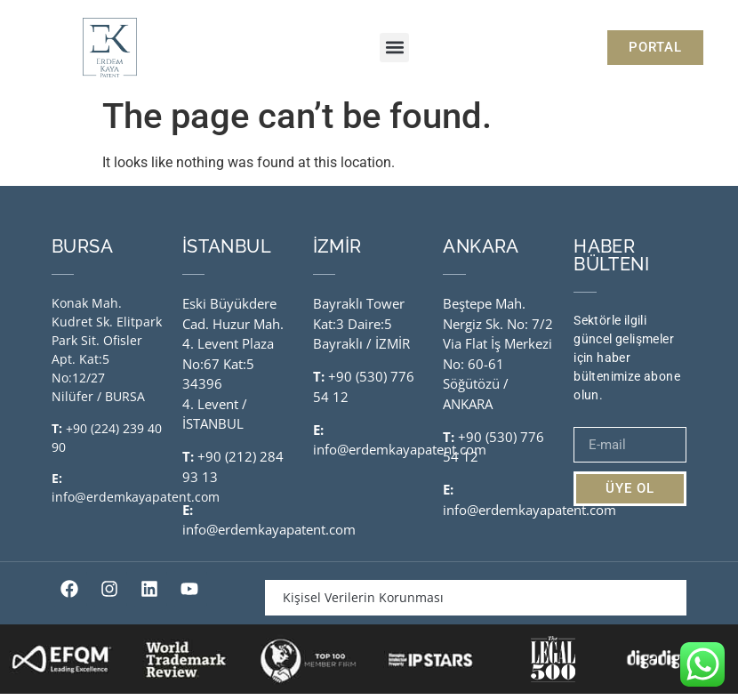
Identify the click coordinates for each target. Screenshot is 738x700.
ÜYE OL (630, 495)
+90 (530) (359, 383)
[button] (394, 48)
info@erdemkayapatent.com (136, 504)
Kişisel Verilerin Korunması (363, 604)
